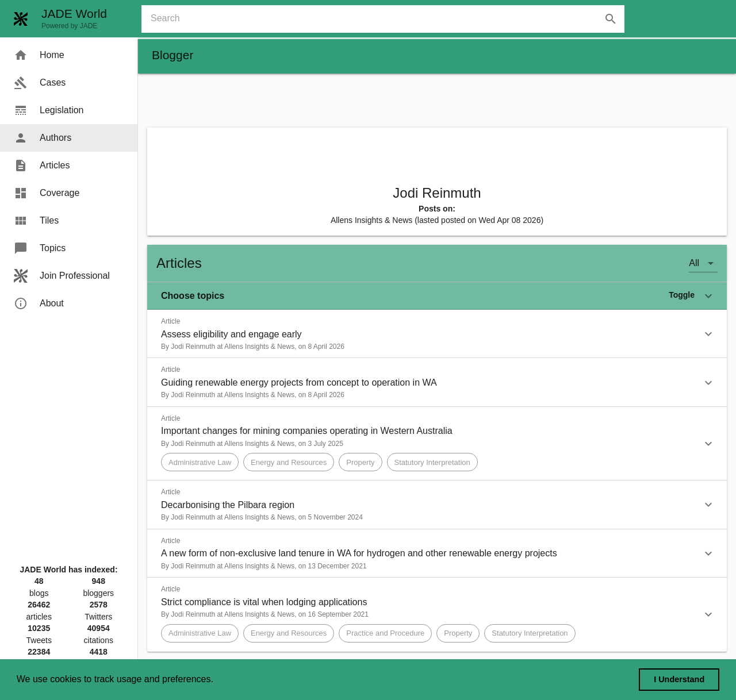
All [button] (694, 263)
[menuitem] (69, 55)
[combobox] (388, 19)
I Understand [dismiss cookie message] (679, 679)
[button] (437, 296)
